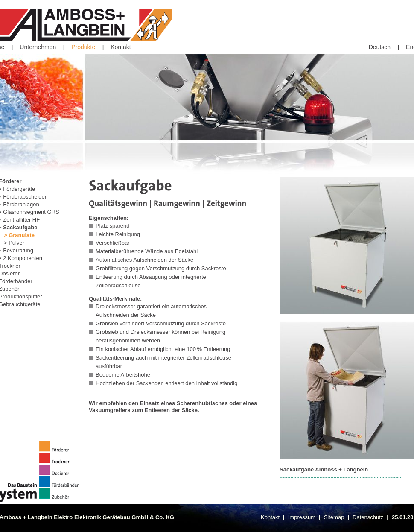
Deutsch (380, 47)
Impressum (302, 517)
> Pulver (14, 243)
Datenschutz (368, 517)
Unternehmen (38, 47)
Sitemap (334, 517)
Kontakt (121, 47)
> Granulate (19, 235)
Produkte (83, 47)
